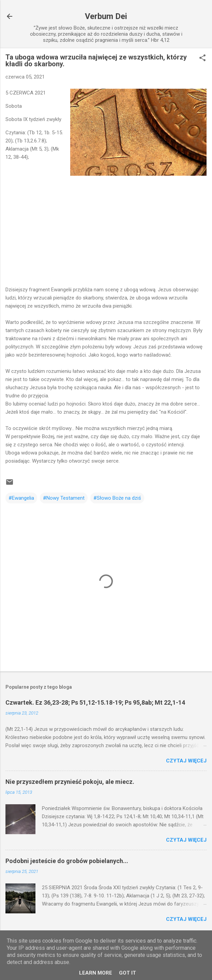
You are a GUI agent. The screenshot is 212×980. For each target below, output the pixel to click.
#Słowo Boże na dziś (117, 498)
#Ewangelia (21, 498)
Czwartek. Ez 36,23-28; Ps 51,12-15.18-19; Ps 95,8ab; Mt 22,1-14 (95, 702)
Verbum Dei (106, 16)
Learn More (96, 973)
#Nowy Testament (64, 498)
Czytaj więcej (186, 761)
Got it (127, 973)
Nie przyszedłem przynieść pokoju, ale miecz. (70, 782)
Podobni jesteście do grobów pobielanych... (67, 861)
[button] (202, 58)
